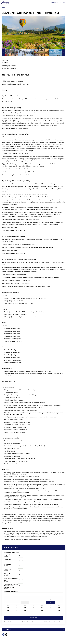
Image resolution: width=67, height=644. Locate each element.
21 (42, 608)
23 (59, 608)
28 (42, 610)
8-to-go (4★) (11, 570)
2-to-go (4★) (11, 556)
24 (8, 610)
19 (25, 608)
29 (50, 610)
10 (8, 605)
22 (50, 608)
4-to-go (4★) (11, 560)
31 (8, 613)
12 (25, 605)
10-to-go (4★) (11, 575)
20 (33, 608)
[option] (10, 53)
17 (8, 608)
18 (16, 608)
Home (3, 8)
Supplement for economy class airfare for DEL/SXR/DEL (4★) (11, 587)
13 (33, 605)
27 (33, 610)
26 (25, 610)
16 (59, 605)
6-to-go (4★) (11, 565)
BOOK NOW (33, 618)
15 (50, 605)
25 (16, 610)
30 (59, 610)
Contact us (8, 630)
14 (42, 605)
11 (16, 605)
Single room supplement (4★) (11, 580)
